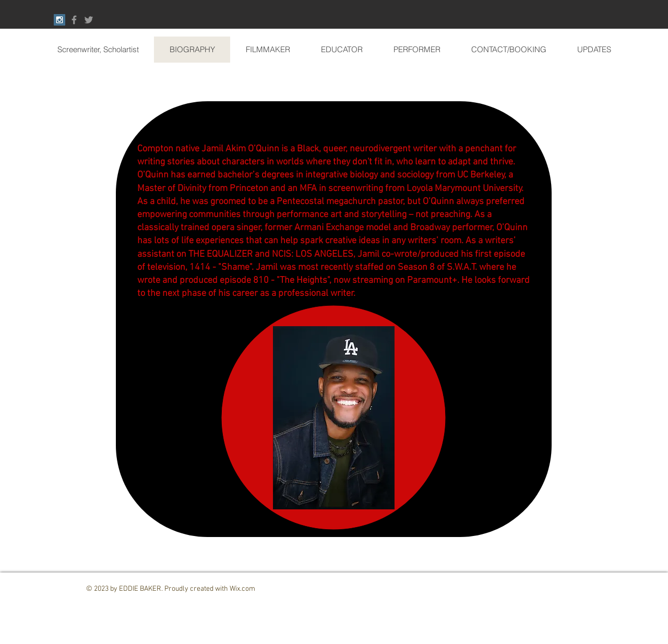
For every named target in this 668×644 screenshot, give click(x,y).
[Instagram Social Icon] (59, 20)
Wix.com (242, 589)
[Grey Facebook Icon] (74, 20)
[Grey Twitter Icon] (89, 20)
